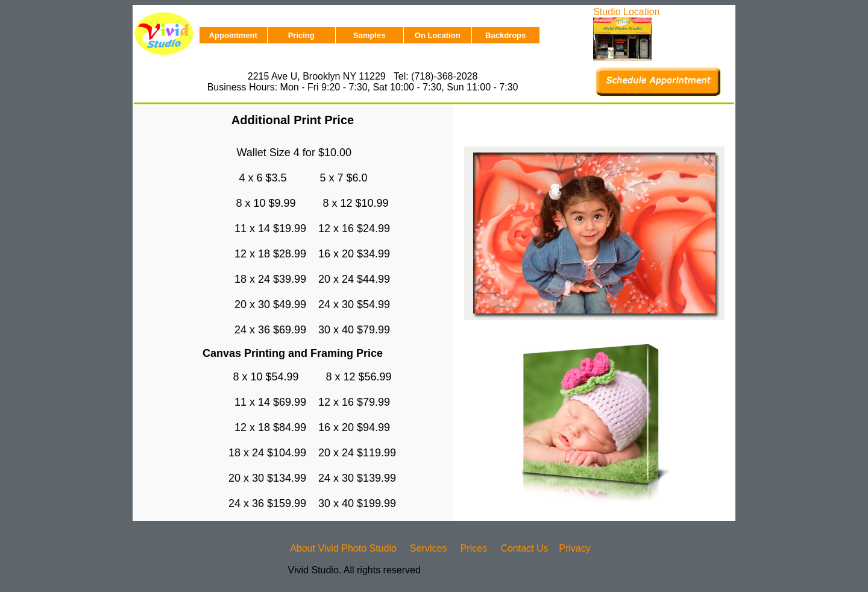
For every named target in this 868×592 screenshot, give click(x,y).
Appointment (233, 35)
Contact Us (524, 548)
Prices (474, 548)
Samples (369, 35)
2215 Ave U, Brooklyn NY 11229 (317, 76)
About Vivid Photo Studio (343, 548)
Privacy (574, 548)
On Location (438, 35)
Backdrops (505, 35)
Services (428, 548)
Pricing (301, 35)
